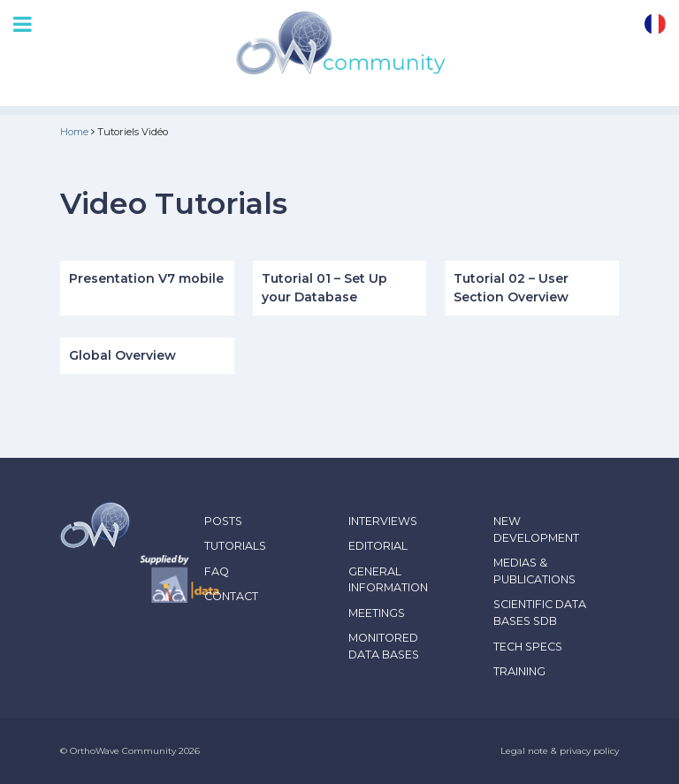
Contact (231, 596)
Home (74, 132)
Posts (223, 521)
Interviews (383, 521)
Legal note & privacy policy (560, 751)
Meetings (377, 613)
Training (519, 671)
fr (655, 24)
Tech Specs (528, 647)
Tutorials (235, 546)
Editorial (378, 546)
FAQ (217, 571)
